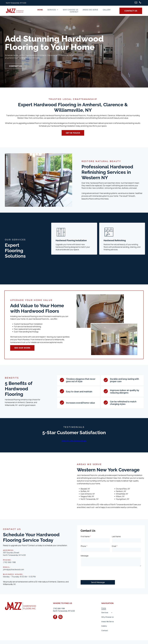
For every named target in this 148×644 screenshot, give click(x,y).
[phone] (140, 3)
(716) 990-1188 (9, 562)
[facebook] (55, 617)
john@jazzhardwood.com (13, 569)
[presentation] (98, 573)
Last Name (116, 536)
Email (114, 546)
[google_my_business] (60, 617)
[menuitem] (40, 10)
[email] (136, 3)
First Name (85, 536)
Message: (85, 556)
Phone (83, 546)
